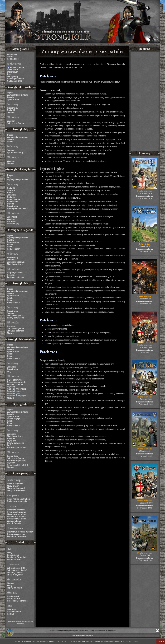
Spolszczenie (13, 99)
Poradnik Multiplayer (17, 396)
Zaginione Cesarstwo (17, 536)
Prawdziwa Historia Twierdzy (20, 532)
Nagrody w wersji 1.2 (17, 273)
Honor (10, 193)
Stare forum (12, 72)
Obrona (11, 204)
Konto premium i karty (17, 208)
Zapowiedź (12, 217)
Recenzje (11, 221)
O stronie (11, 609)
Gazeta (10, 57)
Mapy (10, 553)
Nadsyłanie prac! (15, 81)
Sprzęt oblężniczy (15, 153)
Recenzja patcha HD (16, 448)
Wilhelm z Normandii (17, 517)
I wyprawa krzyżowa (16, 510)
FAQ (9, 177)
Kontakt (11, 614)
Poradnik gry (13, 224)
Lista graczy (13, 76)
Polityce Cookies (131, 641)
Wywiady (11, 121)
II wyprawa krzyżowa (17, 512)
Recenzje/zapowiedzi (17, 461)
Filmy (10, 586)
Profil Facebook (17, 67)
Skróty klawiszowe (16, 318)
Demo (10, 247)
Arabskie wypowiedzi (17, 389)
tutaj (80, 67)
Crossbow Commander (18, 601)
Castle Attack (13, 596)
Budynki (11, 110)
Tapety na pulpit (14, 588)
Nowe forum (13, 70)
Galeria (10, 97)
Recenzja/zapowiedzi (17, 382)
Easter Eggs (13, 456)
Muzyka (11, 163)
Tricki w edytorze (15, 575)
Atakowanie (12, 202)
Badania (11, 197)
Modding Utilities (15, 573)
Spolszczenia (13, 555)
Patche (10, 142)
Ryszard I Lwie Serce (17, 519)
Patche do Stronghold (17, 557)
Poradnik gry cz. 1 (15, 391)
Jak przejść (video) (16, 123)
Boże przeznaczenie (16, 534)
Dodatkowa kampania (17, 501)
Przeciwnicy (13, 108)
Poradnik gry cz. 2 (15, 393)
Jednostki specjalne (16, 262)
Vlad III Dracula (14, 523)
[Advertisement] (145, 102)
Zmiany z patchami (16, 277)
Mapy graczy (13, 486)
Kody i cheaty (13, 249)
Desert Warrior (14, 599)
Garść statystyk (14, 380)
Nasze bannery (14, 612)
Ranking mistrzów (15, 79)
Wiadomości (13, 54)
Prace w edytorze (15, 484)
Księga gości (13, 59)
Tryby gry (11, 441)
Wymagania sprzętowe (17, 95)
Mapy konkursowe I (16, 488)
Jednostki (12, 112)
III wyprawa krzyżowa (17, 514)
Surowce (11, 190)
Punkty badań (13, 199)
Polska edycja (13, 419)
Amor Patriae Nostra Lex (18, 499)
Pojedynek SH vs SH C (17, 465)
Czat (9, 74)
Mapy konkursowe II (16, 490)
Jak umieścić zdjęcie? (17, 570)
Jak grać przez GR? (16, 568)
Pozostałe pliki (14, 560)
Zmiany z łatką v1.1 (16, 384)
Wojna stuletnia (14, 521)
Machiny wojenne (15, 264)
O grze (10, 93)
